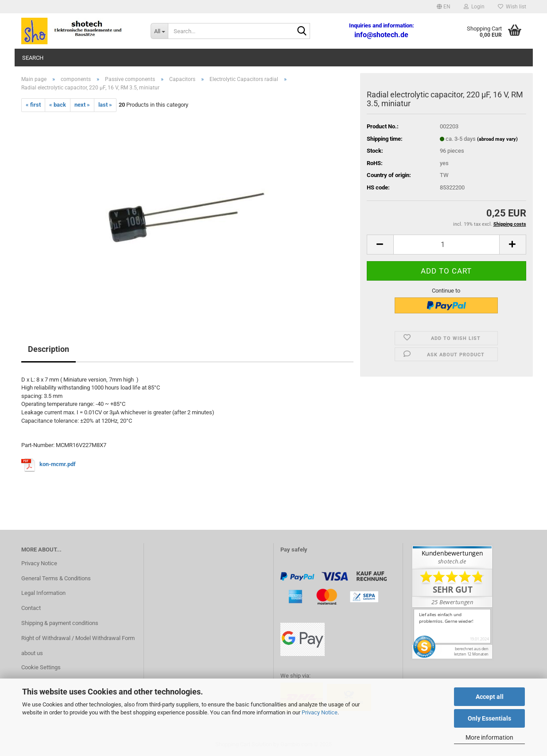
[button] (444, 7)
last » (105, 105)
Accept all (490, 697)
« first (33, 105)
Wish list (512, 7)
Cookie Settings (41, 667)
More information (489, 737)
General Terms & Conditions (56, 578)
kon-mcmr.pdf (58, 465)
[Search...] (159, 31)
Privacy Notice (320, 712)
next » (82, 105)
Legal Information (43, 593)
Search (33, 58)
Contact (31, 608)
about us (32, 653)
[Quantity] (446, 245)
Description (48, 349)
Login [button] (474, 7)
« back (58, 105)
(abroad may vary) (497, 139)
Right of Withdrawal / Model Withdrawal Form (78, 638)
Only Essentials (489, 718)
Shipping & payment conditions (60, 623)
